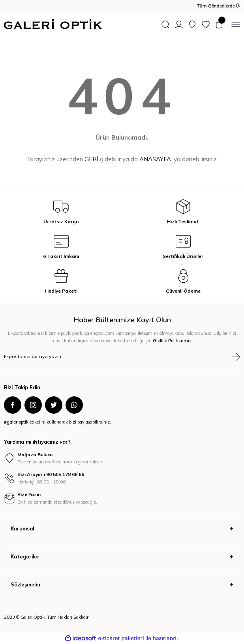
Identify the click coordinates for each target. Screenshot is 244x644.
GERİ (91, 159)
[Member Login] (179, 24)
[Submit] (236, 357)
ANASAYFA (155, 159)
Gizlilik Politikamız (172, 341)
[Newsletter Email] (122, 361)
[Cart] (219, 24)
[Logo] (53, 24)
